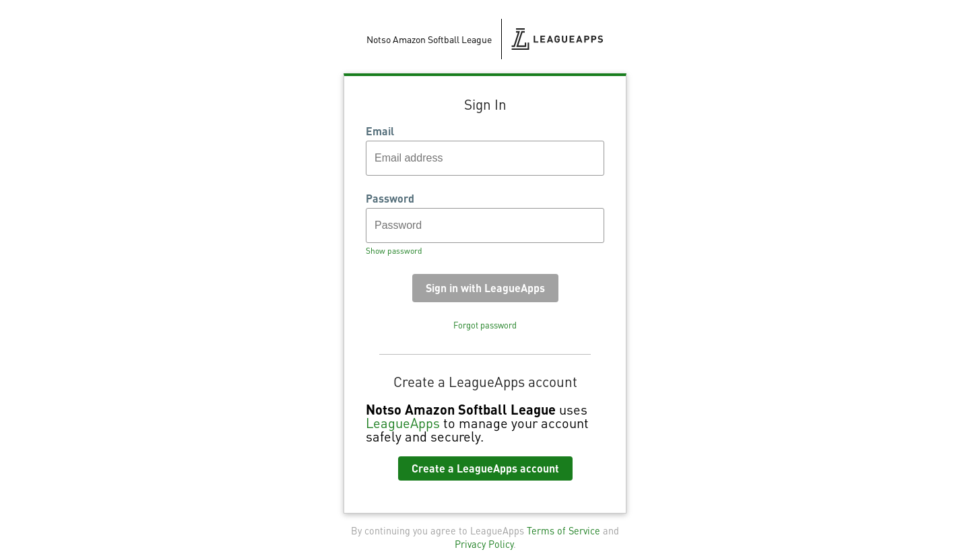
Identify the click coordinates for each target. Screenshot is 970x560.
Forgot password (485, 325)
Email (380, 131)
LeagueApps (403, 423)
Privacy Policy (484, 544)
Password (390, 199)
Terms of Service (563, 530)
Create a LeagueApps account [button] (485, 468)
